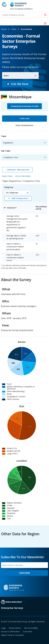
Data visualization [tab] (24, 125)
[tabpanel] (24, 197)
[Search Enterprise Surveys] (24, 15)
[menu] (45, 23)
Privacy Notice (15, 628)
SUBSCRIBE (24, 573)
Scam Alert (28, 632)
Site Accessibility (31, 628)
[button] (17, 193)
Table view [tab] (24, 118)
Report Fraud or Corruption (13, 635)
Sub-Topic (6, 151)
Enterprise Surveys (12, 608)
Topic (4, 136)
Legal (3, 628)
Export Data (7, 176)
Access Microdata (23, 176)
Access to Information (10, 632)
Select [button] (6, 76)
